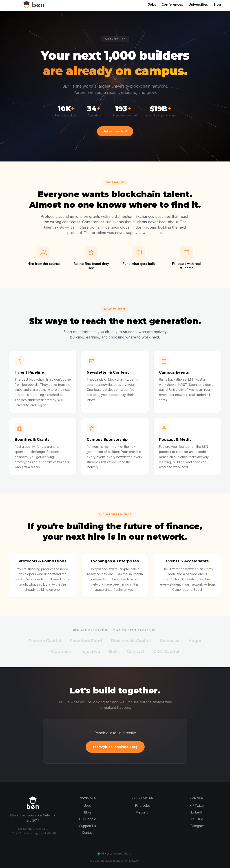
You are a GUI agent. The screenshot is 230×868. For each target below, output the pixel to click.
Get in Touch (115, 131)
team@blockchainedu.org (115, 747)
